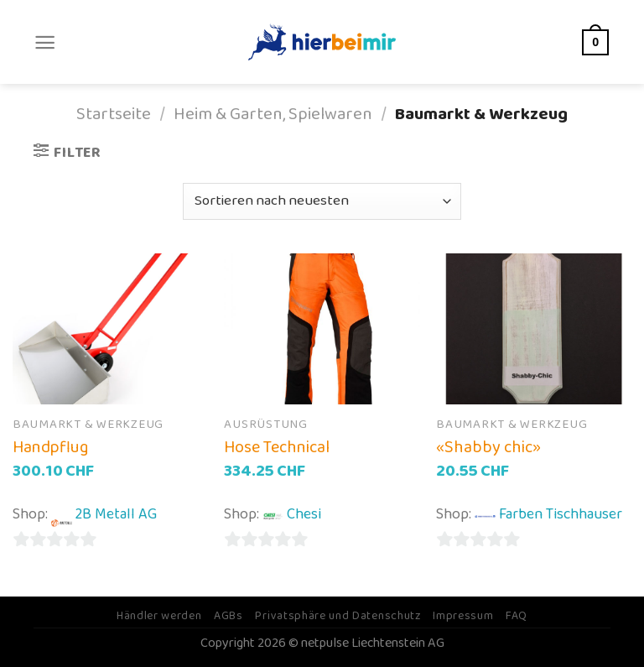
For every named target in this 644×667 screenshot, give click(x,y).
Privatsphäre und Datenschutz (338, 616)
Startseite (114, 115)
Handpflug (50, 447)
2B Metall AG (116, 514)
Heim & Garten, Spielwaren (273, 115)
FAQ (517, 616)
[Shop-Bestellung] (322, 201)
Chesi (304, 514)
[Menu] (45, 42)
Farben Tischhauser (561, 514)
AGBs (229, 616)
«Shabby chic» (488, 447)
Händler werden (159, 616)
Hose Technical (277, 447)
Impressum (463, 616)
